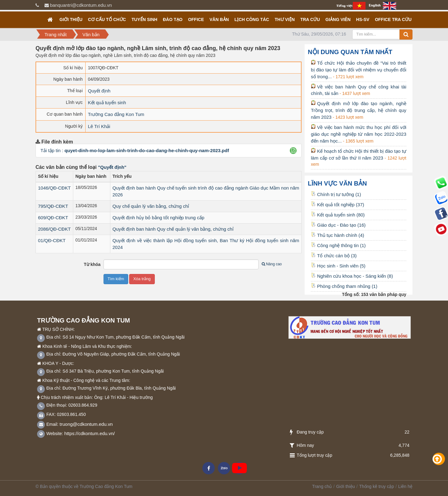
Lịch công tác (252, 19)
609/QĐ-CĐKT (53, 218)
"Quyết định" (112, 167)
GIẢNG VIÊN (338, 19)
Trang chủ (322, 486)
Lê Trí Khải (99, 126)
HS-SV (363, 19)
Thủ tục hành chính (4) (337, 235)
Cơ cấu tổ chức (107, 19)
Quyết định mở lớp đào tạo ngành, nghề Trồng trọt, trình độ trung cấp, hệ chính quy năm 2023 (359, 110)
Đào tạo (173, 19)
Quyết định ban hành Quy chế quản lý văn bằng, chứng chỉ (173, 229)
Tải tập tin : (135, 150)
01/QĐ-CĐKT (52, 240)
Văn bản (219, 19)
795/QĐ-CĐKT (53, 206)
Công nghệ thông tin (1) (338, 245)
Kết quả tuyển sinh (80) (338, 215)
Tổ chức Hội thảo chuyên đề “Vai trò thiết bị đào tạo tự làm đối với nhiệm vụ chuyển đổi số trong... (359, 70)
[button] (293, 150)
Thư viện (285, 19)
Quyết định (99, 91)
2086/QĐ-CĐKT (54, 229)
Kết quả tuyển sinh (107, 103)
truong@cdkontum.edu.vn (86, 424)
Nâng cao (272, 264)
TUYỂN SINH (144, 19)
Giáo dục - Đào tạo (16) (338, 225)
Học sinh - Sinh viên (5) (338, 266)
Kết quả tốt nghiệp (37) (337, 205)
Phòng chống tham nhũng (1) (344, 286)
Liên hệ (405, 486)
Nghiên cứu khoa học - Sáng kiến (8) (352, 276)
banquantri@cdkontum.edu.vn (81, 5)
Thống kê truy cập (376, 486)
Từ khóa (92, 264)
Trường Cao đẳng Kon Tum (116, 114)
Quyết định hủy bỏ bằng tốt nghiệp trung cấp (158, 218)
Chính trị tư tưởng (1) (336, 194)
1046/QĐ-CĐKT (54, 188)
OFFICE (196, 19)
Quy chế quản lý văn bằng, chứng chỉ (151, 206)
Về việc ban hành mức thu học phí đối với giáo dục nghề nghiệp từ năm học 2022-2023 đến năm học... (359, 134)
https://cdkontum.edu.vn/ (89, 433)
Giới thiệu (71, 19)
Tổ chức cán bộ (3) (334, 256)
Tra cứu (310, 19)
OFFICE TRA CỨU (393, 19)
